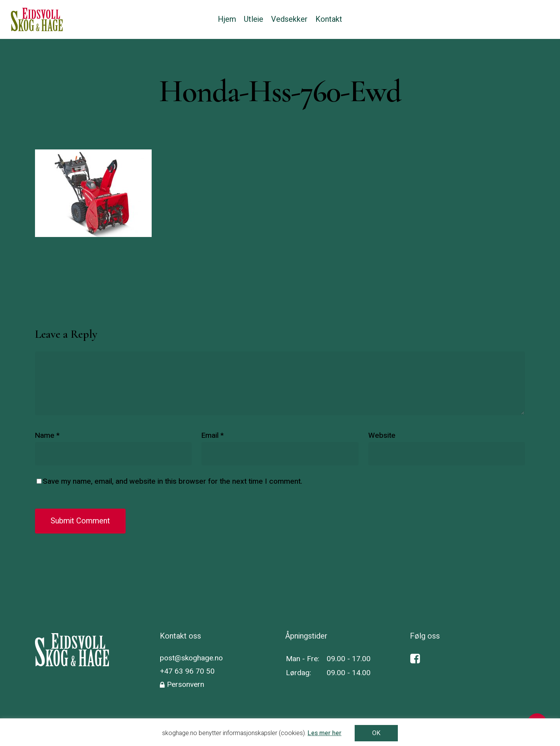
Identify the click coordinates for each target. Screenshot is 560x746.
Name (47, 435)
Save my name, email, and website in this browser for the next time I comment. (172, 481)
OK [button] (376, 733)
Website (382, 435)
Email (213, 435)
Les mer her (325, 733)
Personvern (185, 685)
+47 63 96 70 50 (187, 671)
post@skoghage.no (191, 658)
